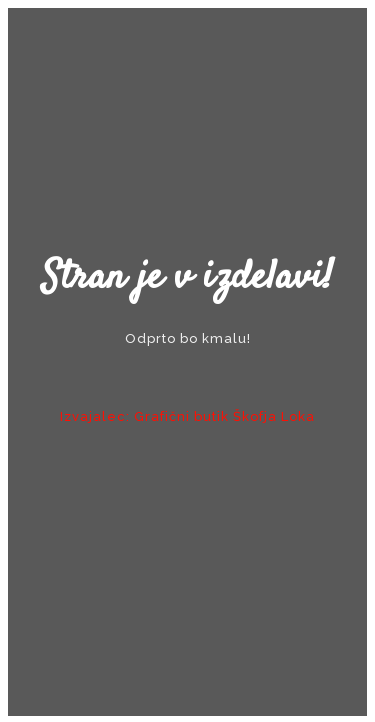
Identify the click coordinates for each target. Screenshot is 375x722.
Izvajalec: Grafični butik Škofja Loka (187, 416)
